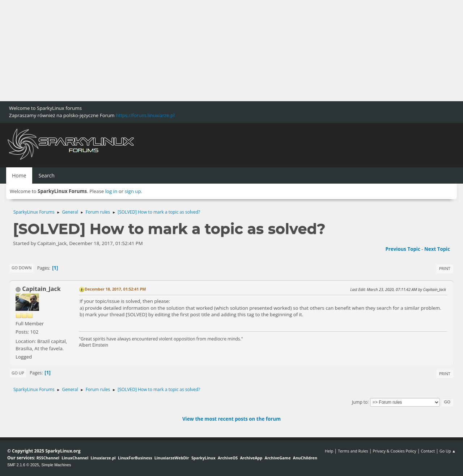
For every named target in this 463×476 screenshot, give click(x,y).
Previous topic (403, 249)
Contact (428, 451)
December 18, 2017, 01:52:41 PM (115, 289)
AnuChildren (305, 458)
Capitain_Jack (41, 289)
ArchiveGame (277, 458)
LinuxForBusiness (135, 458)
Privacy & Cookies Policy (394, 451)
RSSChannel (48, 458)
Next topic (437, 249)
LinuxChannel (75, 458)
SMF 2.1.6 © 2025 (23, 465)
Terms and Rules (353, 451)
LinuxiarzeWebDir (172, 458)
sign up (133, 191)
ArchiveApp (251, 458)
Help (329, 451)
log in (111, 191)
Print (445, 268)
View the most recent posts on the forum (231, 419)
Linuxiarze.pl (103, 458)
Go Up (18, 373)
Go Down (22, 268)
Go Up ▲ (448, 451)
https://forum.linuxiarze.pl (145, 115)
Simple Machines (56, 465)
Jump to (360, 402)
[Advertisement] (217, 51)
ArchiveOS (228, 458)
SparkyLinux (203, 458)
